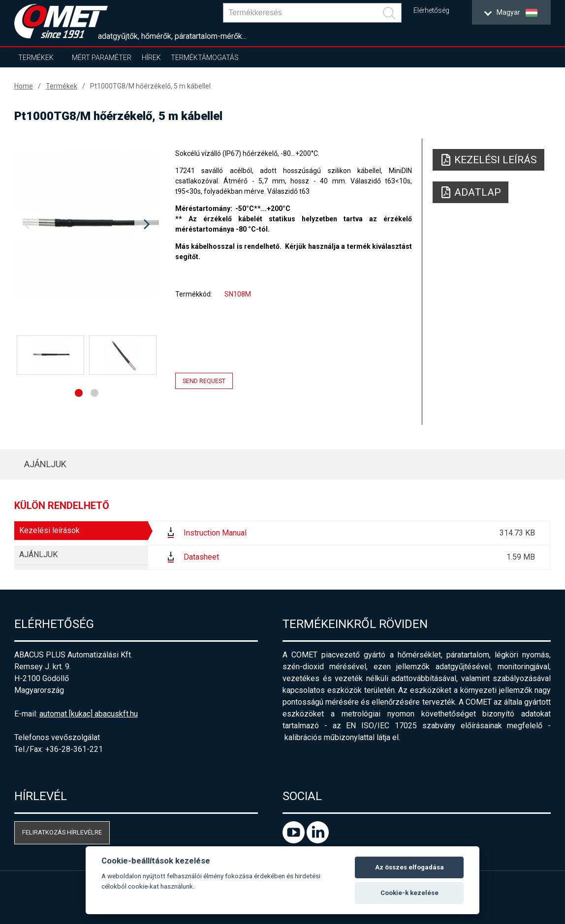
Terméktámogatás (205, 58)
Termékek (36, 58)
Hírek (151, 58)
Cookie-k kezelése (409, 893)
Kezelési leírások (49, 530)
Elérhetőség (431, 11)
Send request (204, 381)
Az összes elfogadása (409, 867)
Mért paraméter (102, 58)
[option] (87, 225)
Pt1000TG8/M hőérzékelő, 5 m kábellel (150, 86)
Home (24, 86)
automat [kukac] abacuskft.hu (89, 714)
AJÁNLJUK (45, 464)
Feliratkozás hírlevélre (62, 832)
